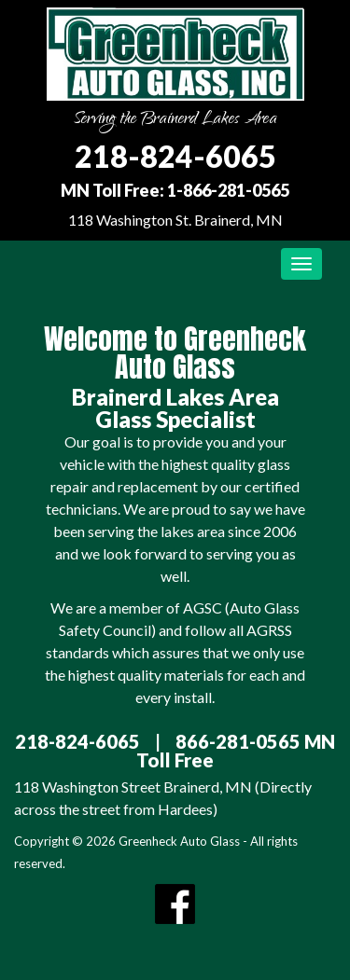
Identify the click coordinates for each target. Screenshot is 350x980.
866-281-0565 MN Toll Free (236, 751)
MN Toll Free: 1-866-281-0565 (175, 190)
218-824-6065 (175, 156)
